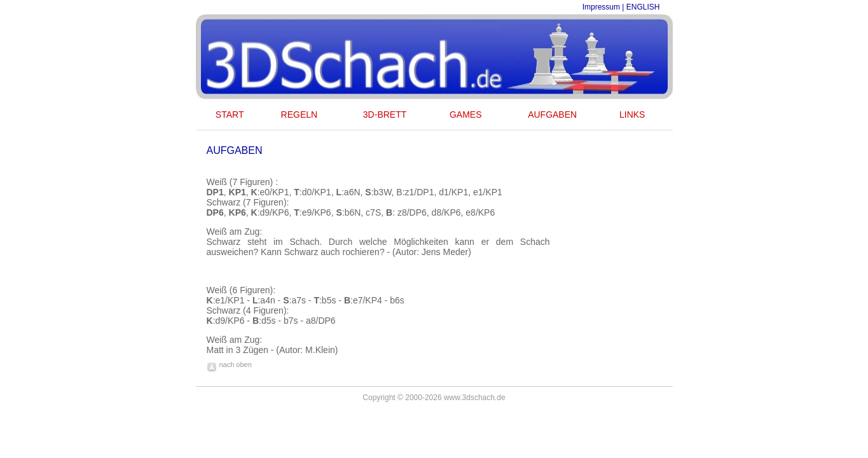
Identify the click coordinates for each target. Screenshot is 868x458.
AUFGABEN (552, 114)
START (230, 114)
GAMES (466, 114)
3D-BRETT (385, 114)
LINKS (632, 114)
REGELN (300, 114)
